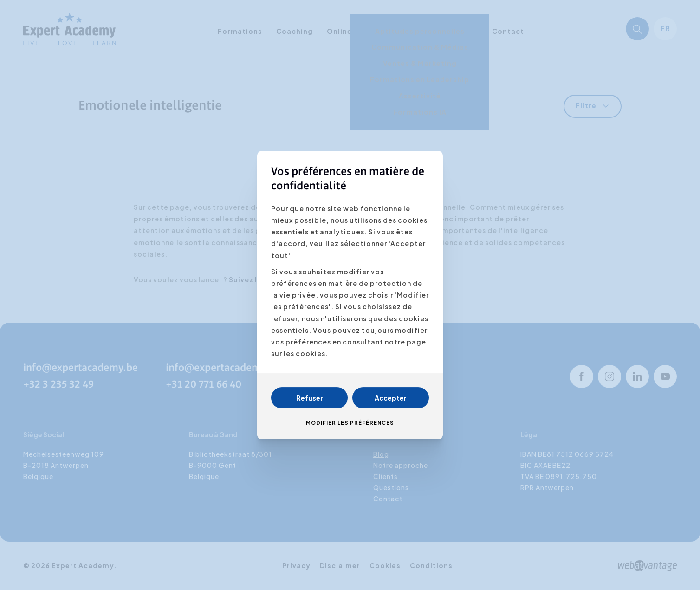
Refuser (310, 398)
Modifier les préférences (350, 423)
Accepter (391, 398)
